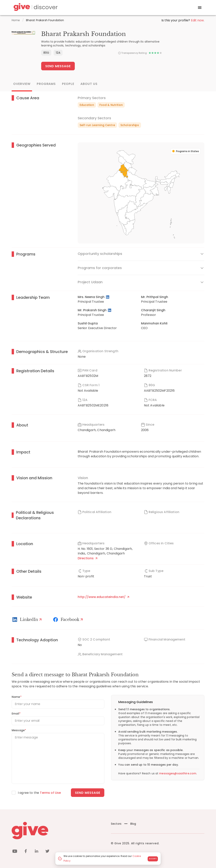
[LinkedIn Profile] (108, 297)
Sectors (116, 824)
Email (16, 714)
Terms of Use (50, 793)
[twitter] (47, 852)
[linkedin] (37, 852)
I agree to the (39, 793)
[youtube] (15, 852)
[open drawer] (200, 8)
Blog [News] (130, 824)
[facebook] (26, 852)
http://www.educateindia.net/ (103, 597)
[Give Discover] (35, 8)
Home (16, 20)
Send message (88, 793)
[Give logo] (58, 831)
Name (17, 697)
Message (19, 730)
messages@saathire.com (178, 773)
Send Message (58, 66)
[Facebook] (69, 620)
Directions (88, 558)
